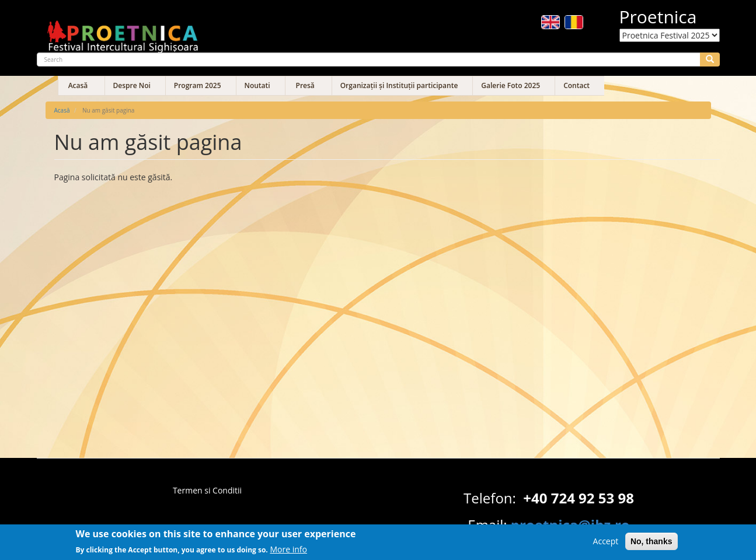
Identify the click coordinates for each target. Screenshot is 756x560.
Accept (606, 543)
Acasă (78, 85)
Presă (305, 85)
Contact (576, 85)
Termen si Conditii (207, 490)
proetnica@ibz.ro (570, 525)
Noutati (257, 85)
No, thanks (652, 544)
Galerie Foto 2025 (511, 85)
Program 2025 (198, 85)
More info (288, 552)
